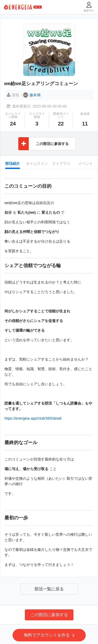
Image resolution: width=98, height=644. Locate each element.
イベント (85, 163)
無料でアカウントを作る (49, 635)
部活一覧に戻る (49, 589)
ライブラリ (61, 163)
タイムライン (37, 163)
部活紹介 (13, 163)
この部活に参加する (49, 615)
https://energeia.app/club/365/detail (33, 418)
